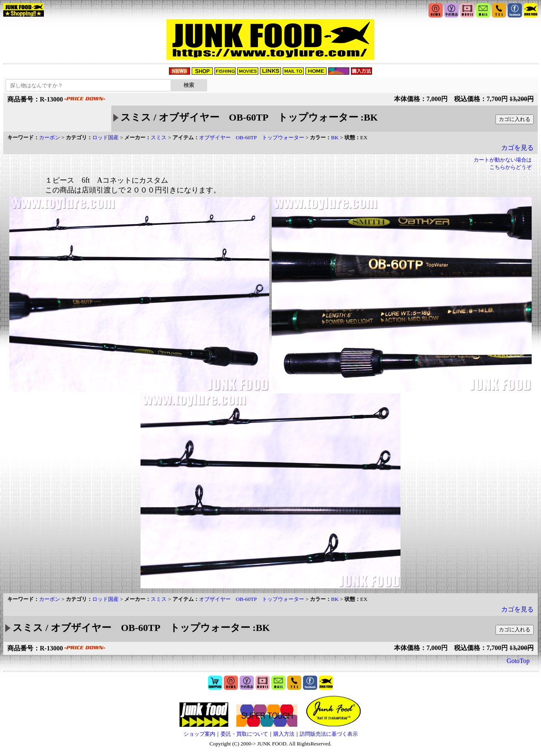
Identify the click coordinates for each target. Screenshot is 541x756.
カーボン (50, 137)
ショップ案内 (199, 734)
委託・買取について (244, 734)
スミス (159, 137)
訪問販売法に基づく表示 (329, 734)
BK (335, 137)
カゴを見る (517, 148)
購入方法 (284, 734)
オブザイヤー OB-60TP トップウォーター (252, 137)
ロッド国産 (105, 137)
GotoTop (518, 661)
